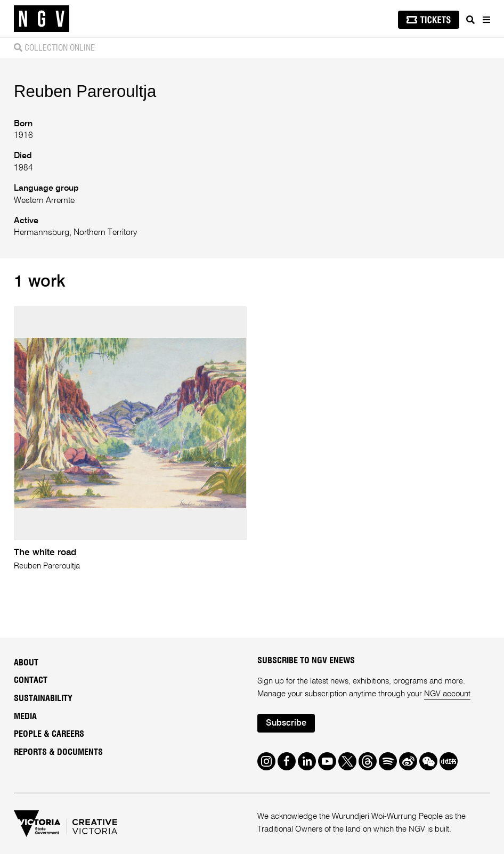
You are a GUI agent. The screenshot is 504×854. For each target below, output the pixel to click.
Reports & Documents (58, 752)
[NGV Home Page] (42, 19)
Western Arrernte (44, 201)
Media (25, 717)
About (26, 663)
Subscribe (286, 723)
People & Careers (49, 734)
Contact (31, 680)
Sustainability (43, 698)
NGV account (447, 694)
